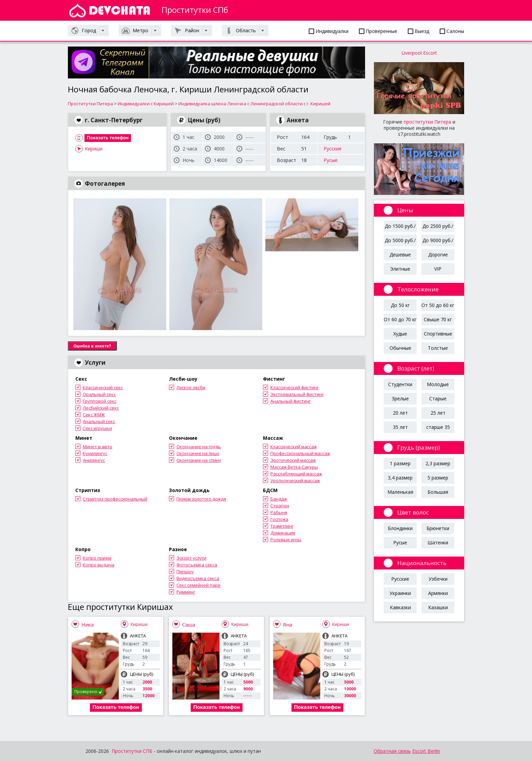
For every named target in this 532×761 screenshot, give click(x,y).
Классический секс (103, 387)
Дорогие (438, 255)
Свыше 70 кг (438, 319)
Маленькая (400, 492)
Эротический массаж (293, 460)
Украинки (400, 593)
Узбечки (438, 579)
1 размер (400, 463)
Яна (288, 624)
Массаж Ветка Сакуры (294, 467)
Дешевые (400, 255)
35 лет (400, 427)
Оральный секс (99, 394)
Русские (333, 149)
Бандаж (279, 499)
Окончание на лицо (198, 453)
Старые (438, 398)
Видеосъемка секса (198, 578)
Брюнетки (438, 528)
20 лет (400, 413)
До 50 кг (400, 305)
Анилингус (94, 460)
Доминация (283, 533)
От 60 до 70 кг (400, 319)
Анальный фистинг (291, 401)
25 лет (438, 413)
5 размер (438, 478)
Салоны (452, 31)
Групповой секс (100, 401)
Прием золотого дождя (201, 499)
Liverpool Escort (419, 53)
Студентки (400, 384)
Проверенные (378, 31)
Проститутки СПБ (132, 751)
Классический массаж (294, 447)
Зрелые (400, 398)
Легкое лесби (191, 387)
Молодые (438, 384)
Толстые (438, 348)
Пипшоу (185, 572)
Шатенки (438, 542)
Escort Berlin (426, 751)
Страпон (280, 506)
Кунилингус (95, 453)
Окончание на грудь (199, 447)
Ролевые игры (286, 540)
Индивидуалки (329, 31)
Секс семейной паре (198, 585)
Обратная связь (392, 751)
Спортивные (438, 334)
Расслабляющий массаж (296, 474)
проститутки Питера (427, 122)
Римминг (186, 592)
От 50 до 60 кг (438, 305)
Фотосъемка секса (197, 565)
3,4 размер (400, 478)
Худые (400, 334)
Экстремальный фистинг (297, 394)
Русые (331, 160)
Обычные (400, 348)
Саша (189, 624)
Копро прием (97, 558)
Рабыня (279, 512)
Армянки (438, 593)
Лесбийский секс (101, 408)
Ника (88, 624)
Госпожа (279, 519)
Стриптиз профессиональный (115, 499)
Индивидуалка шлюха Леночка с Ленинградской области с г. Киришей (254, 104)
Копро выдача (99, 565)
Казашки (438, 607)
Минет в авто (98, 447)
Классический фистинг (294, 387)
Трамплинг (282, 526)
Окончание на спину (199, 460)
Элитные (400, 269)
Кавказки (400, 607)
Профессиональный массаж (300, 453)
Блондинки (400, 528)
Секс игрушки (97, 428)
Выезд (419, 31)
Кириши (94, 149)
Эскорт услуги (191, 558)
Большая (438, 492)
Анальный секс (99, 421)
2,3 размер (438, 463)
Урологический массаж (295, 481)
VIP (438, 269)
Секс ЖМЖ (94, 415)
